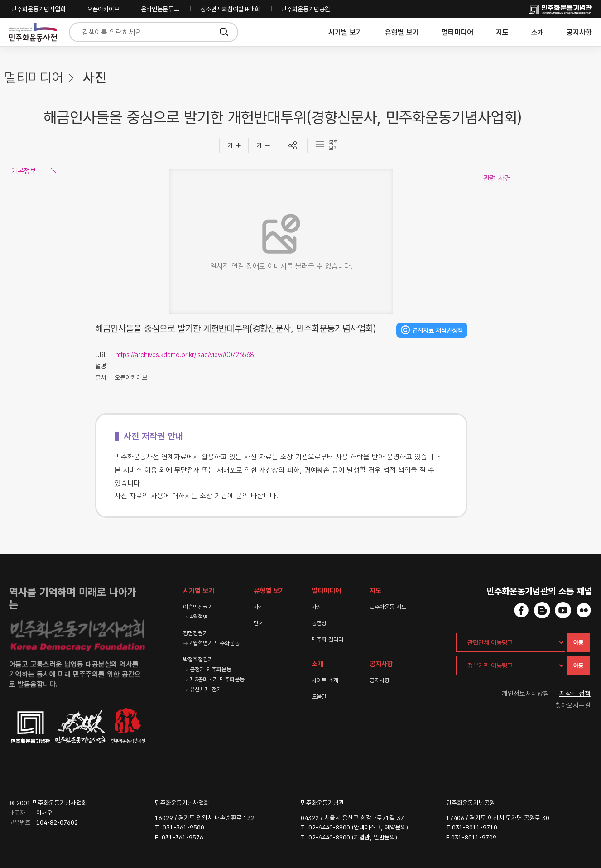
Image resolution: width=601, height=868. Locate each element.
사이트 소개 (325, 680)
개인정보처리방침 (525, 694)
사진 (317, 607)
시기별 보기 (345, 32)
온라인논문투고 (160, 9)
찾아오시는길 (573, 705)
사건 (259, 607)
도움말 (319, 697)
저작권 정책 (575, 694)
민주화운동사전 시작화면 (33, 32)
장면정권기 (195, 633)
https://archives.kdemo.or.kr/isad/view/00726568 (185, 355)
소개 (538, 32)
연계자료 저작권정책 (438, 330)
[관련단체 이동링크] (511, 642)
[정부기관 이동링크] (511, 665)
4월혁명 (199, 617)
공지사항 (579, 32)
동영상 (319, 623)
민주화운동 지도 (388, 607)
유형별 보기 (402, 32)
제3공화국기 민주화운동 (217, 679)
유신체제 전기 (206, 689)
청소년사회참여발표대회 (230, 9)
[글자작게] (263, 145)
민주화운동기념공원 (306, 9)
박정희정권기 (198, 659)
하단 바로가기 (0, 0)
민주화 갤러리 (327, 639)
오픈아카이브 (103, 9)
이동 (578, 643)
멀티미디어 (457, 32)
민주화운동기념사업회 (38, 9)
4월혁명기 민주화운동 (215, 643)
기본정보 (24, 171)
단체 (259, 623)
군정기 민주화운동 (211, 669)
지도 (502, 32)
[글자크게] (234, 145)
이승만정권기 (198, 607)
